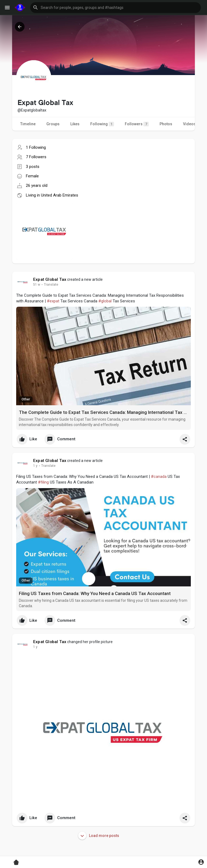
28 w (37, 285)
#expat (53, 301)
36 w (37, 466)
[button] (115, 8)
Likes (75, 124)
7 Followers (36, 157)
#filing (43, 482)
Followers (137, 124)
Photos (166, 124)
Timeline (28, 124)
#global (105, 301)
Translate (51, 285)
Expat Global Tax (50, 279)
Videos (189, 124)
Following (102, 124)
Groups (53, 124)
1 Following (36, 147)
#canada (159, 477)
